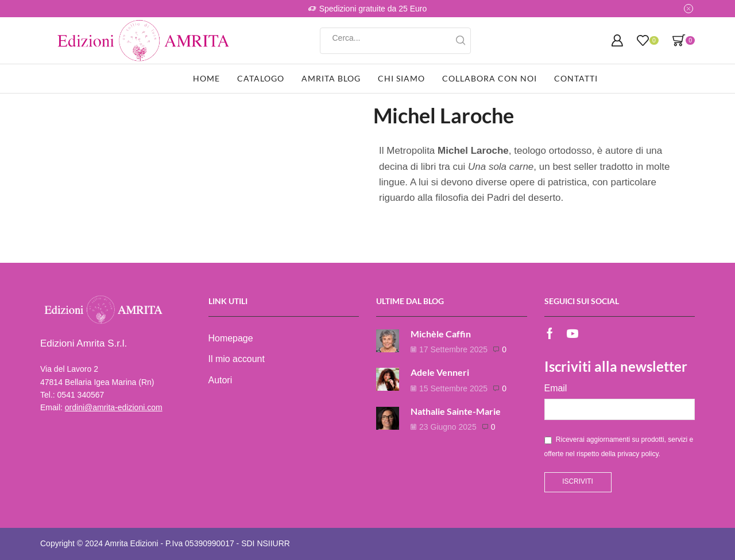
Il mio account (237, 359)
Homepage (231, 338)
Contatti (576, 78)
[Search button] (461, 41)
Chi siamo (401, 78)
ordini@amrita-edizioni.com (114, 407)
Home (206, 78)
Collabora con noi (490, 78)
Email (556, 388)
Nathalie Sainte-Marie (456, 411)
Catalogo (261, 78)
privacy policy (638, 454)
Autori (220, 380)
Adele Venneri (440, 372)
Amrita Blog (331, 78)
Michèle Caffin (441, 334)
